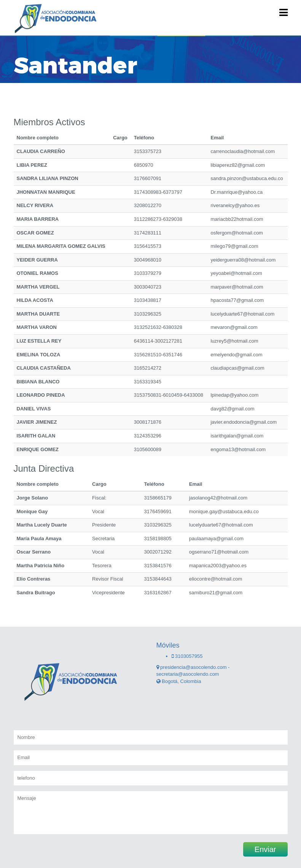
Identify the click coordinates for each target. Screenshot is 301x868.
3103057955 (187, 656)
